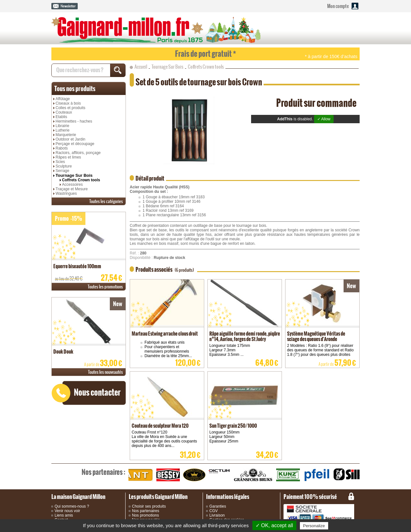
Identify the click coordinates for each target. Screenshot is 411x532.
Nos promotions (145, 515)
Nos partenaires (146, 511)
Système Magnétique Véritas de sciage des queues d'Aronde (316, 336)
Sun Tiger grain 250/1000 (233, 426)
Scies (60, 162)
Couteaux (64, 112)
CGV (214, 511)
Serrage (62, 171)
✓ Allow (324, 119)
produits (75, 89)
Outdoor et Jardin (70, 139)
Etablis (61, 117)
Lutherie (62, 130)
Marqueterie (66, 135)
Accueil (141, 67)
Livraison (217, 515)
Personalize (314, 526)
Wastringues (66, 193)
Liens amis (64, 515)
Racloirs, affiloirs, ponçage (78, 153)
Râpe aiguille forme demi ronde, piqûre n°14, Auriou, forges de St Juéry (245, 336)
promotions (105, 287)
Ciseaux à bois (68, 103)
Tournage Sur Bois (74, 175)
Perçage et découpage (75, 144)
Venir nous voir (67, 511)
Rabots (62, 148)
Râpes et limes (68, 157)
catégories (106, 201)
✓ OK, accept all (274, 525)
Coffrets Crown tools (81, 180)
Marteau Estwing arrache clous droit (165, 334)
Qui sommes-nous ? (72, 506)
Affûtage (63, 99)
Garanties (218, 506)
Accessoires (72, 184)
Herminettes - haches (74, 121)
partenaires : (103, 472)
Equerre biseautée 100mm (77, 266)
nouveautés (105, 372)
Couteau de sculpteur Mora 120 (160, 426)
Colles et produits (70, 108)
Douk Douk (63, 352)
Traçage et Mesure (72, 189)
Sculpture (64, 166)
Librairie (62, 126)
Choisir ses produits (149, 506)
